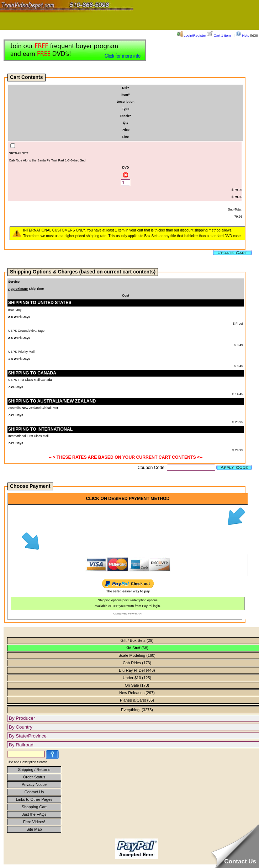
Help (242, 35)
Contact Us (34, 792)
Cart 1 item (219, 35)
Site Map (34, 829)
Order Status (34, 777)
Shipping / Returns (34, 770)
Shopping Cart (34, 807)
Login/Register (191, 35)
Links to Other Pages (34, 799)
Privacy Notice (34, 784)
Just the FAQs (34, 814)
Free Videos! (34, 822)
